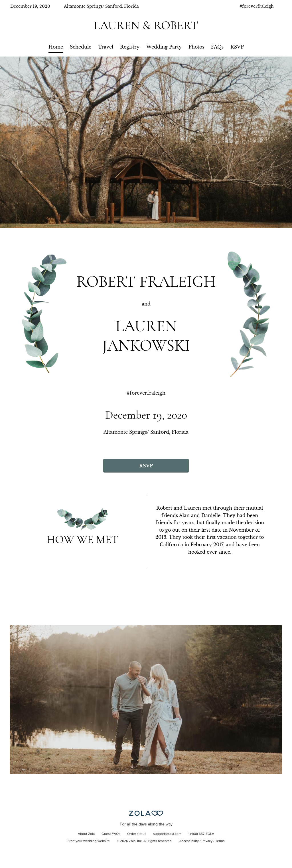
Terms (220, 841)
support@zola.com (167, 834)
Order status (137, 834)
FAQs (217, 47)
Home (56, 47)
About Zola (86, 834)
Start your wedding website (89, 841)
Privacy (207, 841)
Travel (106, 47)
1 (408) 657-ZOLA (201, 834)
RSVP (237, 47)
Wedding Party (164, 47)
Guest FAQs (111, 834)
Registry (130, 47)
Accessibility (189, 841)
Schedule (81, 47)
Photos (196, 47)
